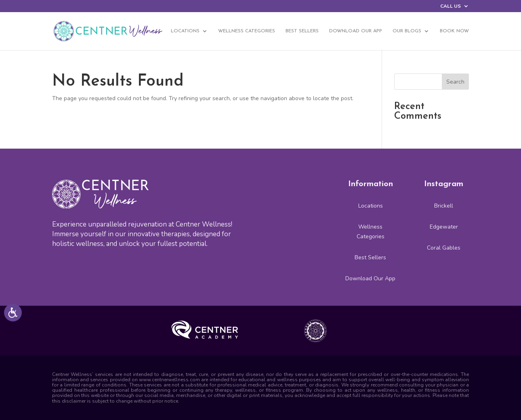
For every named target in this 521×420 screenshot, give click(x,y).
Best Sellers (302, 31)
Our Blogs (407, 31)
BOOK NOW (454, 31)
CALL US (451, 6)
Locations (185, 31)
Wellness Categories (247, 31)
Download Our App (356, 31)
